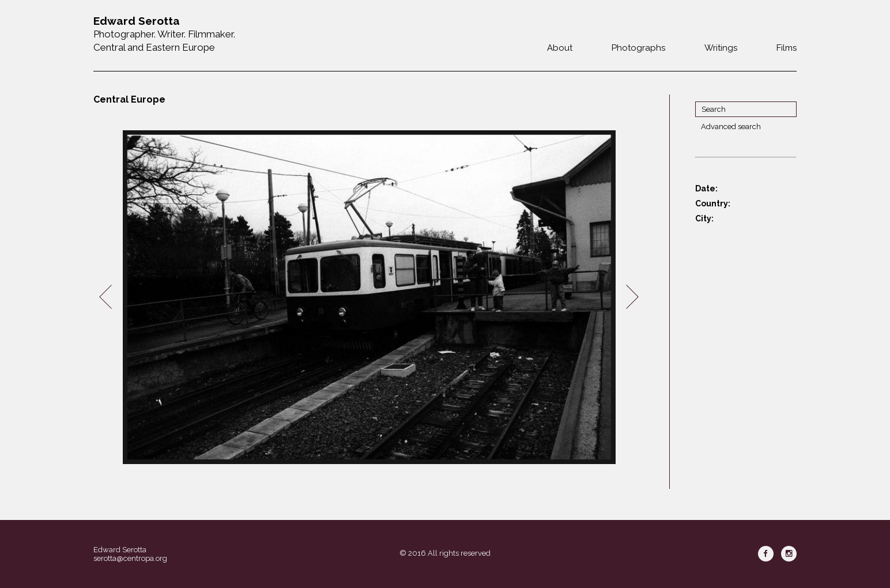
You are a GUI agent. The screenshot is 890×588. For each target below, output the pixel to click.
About (560, 48)
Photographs (638, 48)
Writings (721, 48)
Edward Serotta (120, 550)
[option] (369, 297)
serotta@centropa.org (130, 558)
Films (787, 48)
